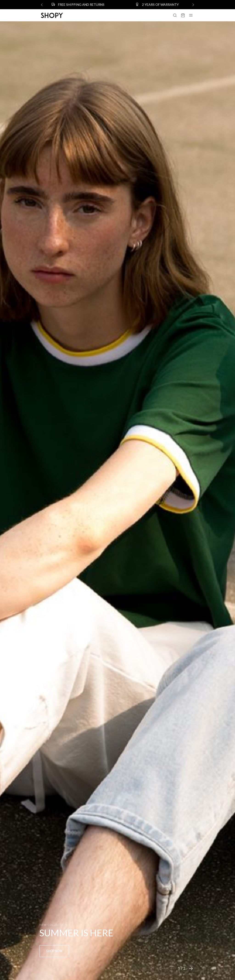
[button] (191, 969)
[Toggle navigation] (191, 15)
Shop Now (54, 951)
